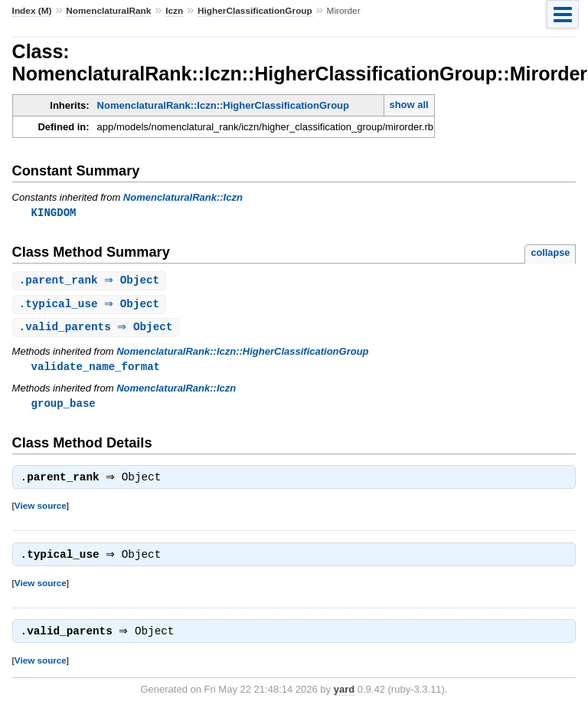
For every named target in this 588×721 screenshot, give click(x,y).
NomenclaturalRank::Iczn (183, 197)
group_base (64, 407)
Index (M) (32, 11)
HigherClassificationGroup (255, 11)
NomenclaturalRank (108, 11)
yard (344, 698)
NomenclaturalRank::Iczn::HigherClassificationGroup (223, 105)
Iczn (174, 11)
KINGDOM (54, 213)
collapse (550, 253)
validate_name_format (96, 370)
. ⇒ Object (91, 282)
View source (41, 511)
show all (408, 105)
